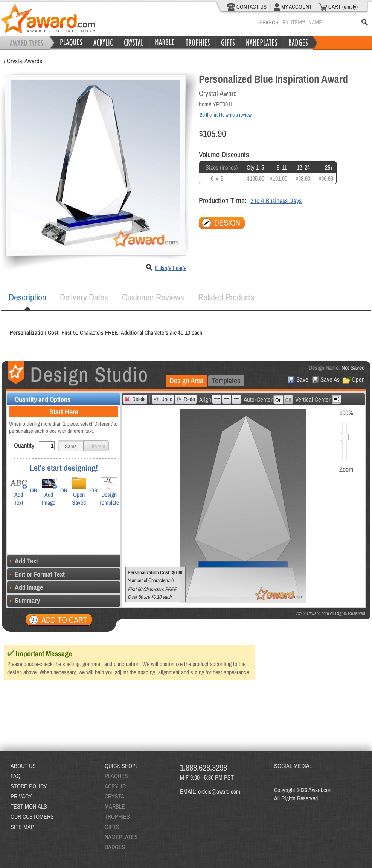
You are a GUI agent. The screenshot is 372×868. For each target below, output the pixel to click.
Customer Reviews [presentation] (153, 297)
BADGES (115, 847)
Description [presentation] (27, 297)
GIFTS (112, 827)
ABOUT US (23, 766)
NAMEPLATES (121, 837)
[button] (71, 446)
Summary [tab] (24, 600)
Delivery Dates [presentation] (84, 297)
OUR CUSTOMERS (32, 816)
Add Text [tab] (23, 561)
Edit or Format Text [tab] (36, 574)
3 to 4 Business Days (276, 201)
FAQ (15, 776)
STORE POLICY (29, 786)
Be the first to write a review (226, 115)
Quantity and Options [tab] (39, 399)
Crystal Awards (24, 61)
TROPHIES (117, 816)
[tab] (27, 297)
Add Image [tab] (25, 587)
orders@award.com (219, 791)
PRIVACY (21, 796)
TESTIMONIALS (29, 806)
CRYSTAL (116, 796)
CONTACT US (247, 7)
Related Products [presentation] (226, 297)
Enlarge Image (171, 268)
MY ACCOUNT (293, 7)
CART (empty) (338, 7)
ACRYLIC (115, 786)
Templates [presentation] (226, 380)
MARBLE (115, 806)
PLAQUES (116, 776)
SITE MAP (22, 827)
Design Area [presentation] (186, 380)
